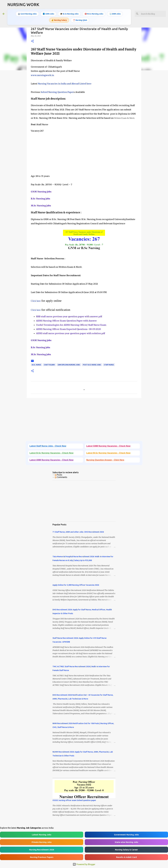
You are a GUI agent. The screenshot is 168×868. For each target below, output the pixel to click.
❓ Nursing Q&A (80, 20)
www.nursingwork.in (42, 75)
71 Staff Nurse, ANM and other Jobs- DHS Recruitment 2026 (78, 532)
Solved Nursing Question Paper (57, 92)
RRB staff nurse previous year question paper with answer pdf (69, 316)
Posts (58, 475)
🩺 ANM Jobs (115, 14)
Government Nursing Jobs (126, 835)
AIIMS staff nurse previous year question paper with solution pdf (71, 333)
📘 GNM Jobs (48, 14)
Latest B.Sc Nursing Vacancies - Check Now (51, 453)
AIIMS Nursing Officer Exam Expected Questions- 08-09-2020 (69, 329)
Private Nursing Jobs (42, 842)
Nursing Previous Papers (42, 857)
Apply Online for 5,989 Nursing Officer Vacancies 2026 (76, 585)
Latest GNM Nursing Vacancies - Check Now (108, 446)
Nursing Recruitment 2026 (42, 850)
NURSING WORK (23, 4)
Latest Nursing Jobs (42, 835)
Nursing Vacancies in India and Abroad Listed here (65, 84)
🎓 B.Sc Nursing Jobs (69, 14)
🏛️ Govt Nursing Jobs (27, 14)
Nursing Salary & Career (126, 850)
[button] (32, 41)
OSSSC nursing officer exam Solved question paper (74, 800)
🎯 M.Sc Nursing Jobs (94, 14)
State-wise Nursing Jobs (126, 842)
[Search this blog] (152, 14)
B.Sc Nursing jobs (40, 199)
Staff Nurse (109, 365)
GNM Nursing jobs (41, 192)
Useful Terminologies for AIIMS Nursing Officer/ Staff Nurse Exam (71, 325)
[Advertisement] (84, 151)
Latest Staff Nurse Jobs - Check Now (48, 446)
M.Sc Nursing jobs (41, 206)
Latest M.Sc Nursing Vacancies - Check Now (108, 453)
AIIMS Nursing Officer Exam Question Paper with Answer (66, 321)
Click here (36, 301)
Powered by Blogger (84, 864)
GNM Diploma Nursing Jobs (69, 365)
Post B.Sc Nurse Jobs (92, 365)
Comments (61, 477)
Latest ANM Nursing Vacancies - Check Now (52, 460)
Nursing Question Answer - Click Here (105, 460)
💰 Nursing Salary (59, 20)
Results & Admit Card (126, 857)
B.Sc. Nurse (36, 365)
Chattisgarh (49, 365)
